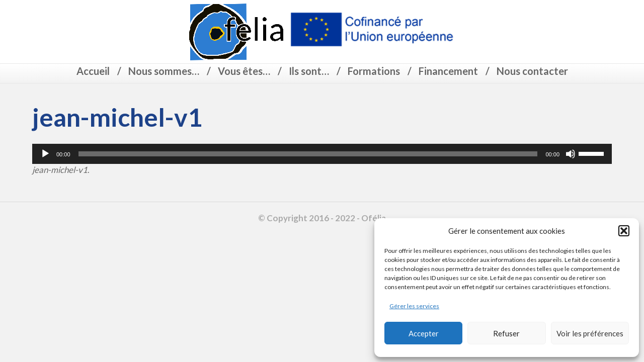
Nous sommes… (164, 71)
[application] (322, 154)
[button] (624, 231)
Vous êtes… (244, 71)
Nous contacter (532, 71)
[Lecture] (45, 154)
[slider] (308, 154)
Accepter (424, 333)
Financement (448, 71)
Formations (374, 71)
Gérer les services (414, 306)
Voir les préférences (590, 333)
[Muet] (571, 154)
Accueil (93, 71)
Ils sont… (309, 71)
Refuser (506, 333)
